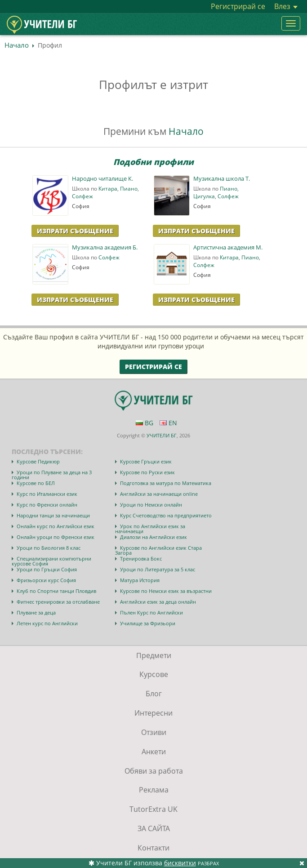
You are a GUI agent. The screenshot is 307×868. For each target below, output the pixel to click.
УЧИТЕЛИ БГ (162, 435)
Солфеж (82, 196)
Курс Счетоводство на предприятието (166, 515)
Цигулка (204, 196)
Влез (286, 6)
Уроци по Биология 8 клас (49, 548)
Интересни (153, 713)
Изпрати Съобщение (75, 231)
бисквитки (180, 863)
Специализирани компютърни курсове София (51, 561)
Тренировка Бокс (141, 559)
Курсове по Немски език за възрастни (166, 591)
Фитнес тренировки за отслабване (58, 602)
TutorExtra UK (153, 809)
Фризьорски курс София (46, 580)
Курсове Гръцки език (146, 461)
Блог (154, 694)
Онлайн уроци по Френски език (56, 537)
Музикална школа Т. (222, 179)
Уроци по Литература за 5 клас (158, 569)
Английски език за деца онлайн (158, 602)
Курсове (154, 674)
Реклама (154, 790)
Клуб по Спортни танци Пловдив (56, 591)
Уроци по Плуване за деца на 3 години (52, 475)
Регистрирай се (238, 6)
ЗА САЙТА (154, 828)
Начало (17, 45)
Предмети (154, 655)
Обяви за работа (154, 771)
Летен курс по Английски (47, 623)
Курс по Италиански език (47, 494)
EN (168, 423)
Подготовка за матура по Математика (166, 483)
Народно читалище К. (102, 179)
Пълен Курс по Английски (151, 612)
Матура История (140, 580)
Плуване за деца (36, 612)
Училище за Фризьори (148, 623)
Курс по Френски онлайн (47, 505)
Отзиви (154, 732)
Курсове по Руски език (147, 472)
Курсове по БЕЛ (36, 483)
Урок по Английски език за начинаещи (150, 529)
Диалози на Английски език (153, 537)
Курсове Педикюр (38, 461)
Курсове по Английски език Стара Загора (158, 550)
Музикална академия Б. (105, 247)
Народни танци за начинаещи (53, 515)
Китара (108, 189)
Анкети (154, 752)
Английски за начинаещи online (159, 494)
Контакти (153, 848)
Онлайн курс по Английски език (56, 526)
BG (145, 423)
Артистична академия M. (228, 247)
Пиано (129, 189)
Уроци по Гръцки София (47, 569)
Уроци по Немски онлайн (151, 505)
